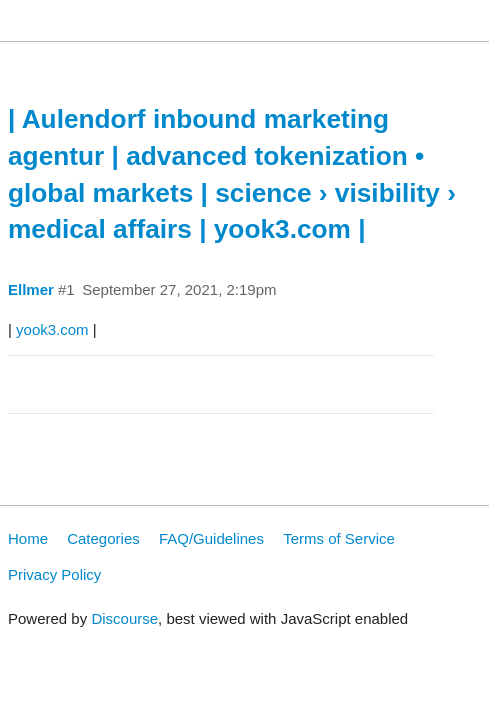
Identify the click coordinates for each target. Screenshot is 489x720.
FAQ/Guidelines (211, 538)
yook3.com (52, 329)
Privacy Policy (54, 574)
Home (28, 538)
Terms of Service (339, 538)
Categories (103, 538)
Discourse (124, 618)
